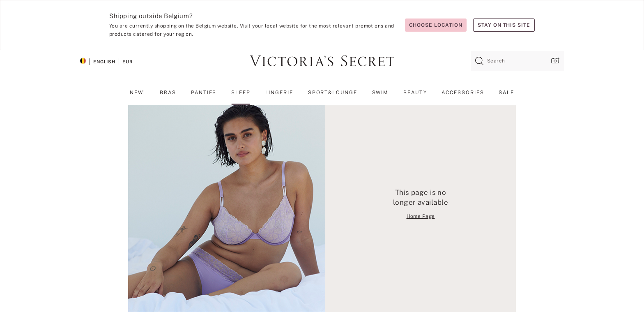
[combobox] (517, 61)
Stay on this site (504, 25)
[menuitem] (138, 96)
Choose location (436, 25)
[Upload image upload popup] (554, 61)
